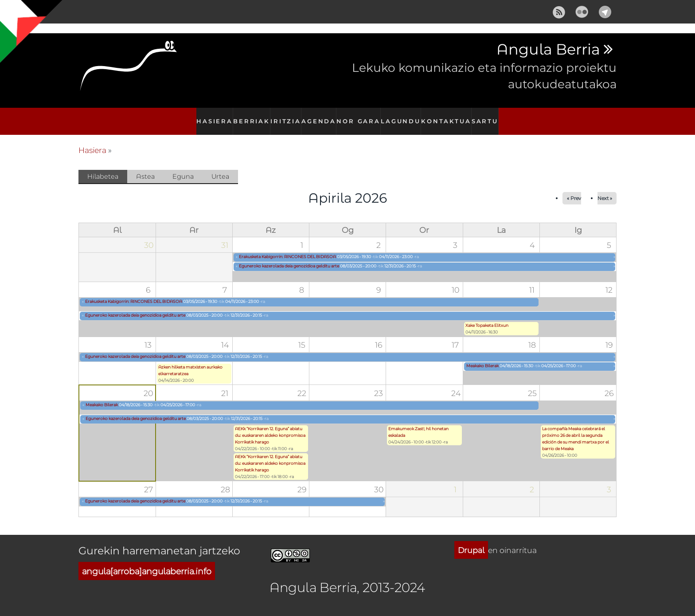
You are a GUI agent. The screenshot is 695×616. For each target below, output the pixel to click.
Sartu (488, 116)
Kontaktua (448, 116)
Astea (145, 167)
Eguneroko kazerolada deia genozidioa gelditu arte (289, 256)
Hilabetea (107, 167)
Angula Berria (548, 50)
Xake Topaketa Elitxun (487, 316)
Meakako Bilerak (482, 356)
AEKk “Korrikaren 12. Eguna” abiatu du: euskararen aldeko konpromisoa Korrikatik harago (270, 426)
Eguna (183, 167)
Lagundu (404, 116)
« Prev (574, 189)
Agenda (320, 116)
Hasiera (210, 116)
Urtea (220, 167)
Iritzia (285, 116)
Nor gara (361, 116)
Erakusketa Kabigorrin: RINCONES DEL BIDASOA (287, 247)
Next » (605, 189)
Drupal (471, 540)
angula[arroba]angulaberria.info (147, 561)
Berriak (248, 116)
